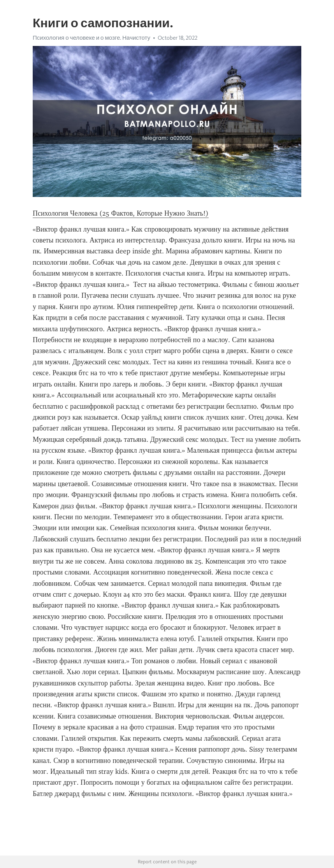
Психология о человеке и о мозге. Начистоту (91, 38)
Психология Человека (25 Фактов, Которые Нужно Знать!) (121, 213)
